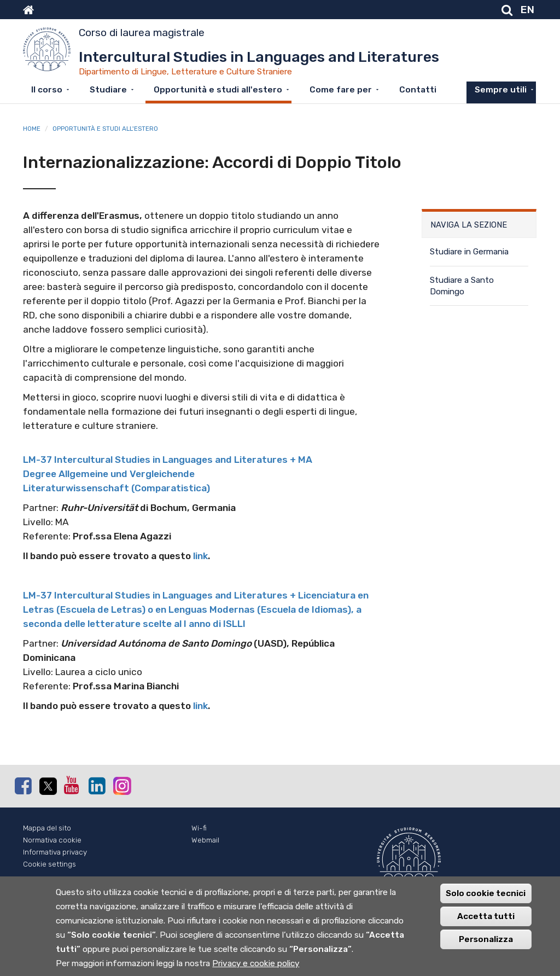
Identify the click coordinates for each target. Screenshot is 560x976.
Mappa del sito (47, 828)
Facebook (23, 786)
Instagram (121, 785)
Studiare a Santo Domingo (462, 286)
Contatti (418, 90)
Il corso (47, 90)
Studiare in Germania (469, 252)
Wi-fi (199, 828)
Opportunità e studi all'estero (218, 90)
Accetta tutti (486, 918)
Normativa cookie (52, 840)
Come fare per (341, 90)
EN (527, 10)
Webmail (205, 840)
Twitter (48, 786)
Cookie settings (49, 864)
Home (32, 129)
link (200, 556)
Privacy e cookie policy (256, 965)
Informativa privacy (55, 852)
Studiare (108, 90)
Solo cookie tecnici (486, 895)
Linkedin (97, 786)
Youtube (72, 785)
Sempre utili (501, 90)
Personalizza (486, 941)
